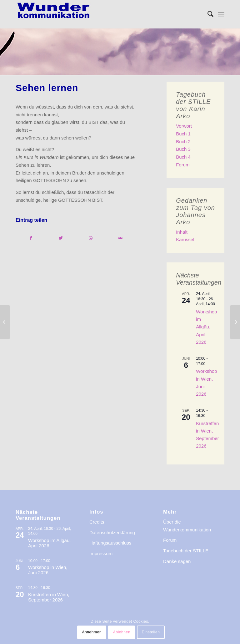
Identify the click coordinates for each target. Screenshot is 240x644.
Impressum (101, 553)
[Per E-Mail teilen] (121, 238)
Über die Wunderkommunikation (187, 526)
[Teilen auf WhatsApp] (91, 238)
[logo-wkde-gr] (53, 14)
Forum (183, 165)
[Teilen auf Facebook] (31, 238)
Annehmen (92, 632)
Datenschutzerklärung (112, 532)
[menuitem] (207, 14)
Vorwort (184, 126)
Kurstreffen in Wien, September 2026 (49, 597)
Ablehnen (122, 632)
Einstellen (151, 632)
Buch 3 (183, 149)
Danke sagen (177, 561)
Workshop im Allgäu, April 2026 (206, 327)
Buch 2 (183, 142)
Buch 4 (183, 157)
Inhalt (182, 232)
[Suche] (207, 14)
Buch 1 (183, 134)
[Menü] (221, 14)
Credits (97, 522)
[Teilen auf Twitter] (61, 238)
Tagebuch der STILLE (186, 551)
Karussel (185, 239)
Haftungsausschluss (110, 543)
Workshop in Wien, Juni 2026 (48, 570)
